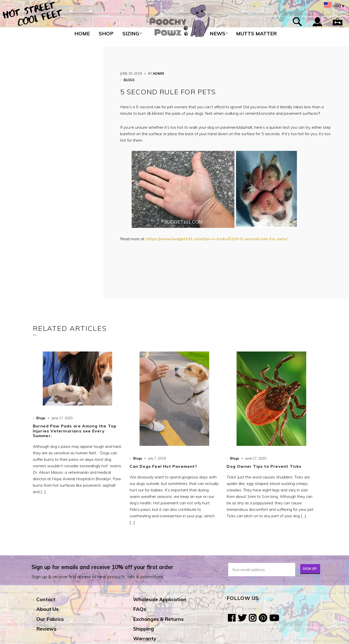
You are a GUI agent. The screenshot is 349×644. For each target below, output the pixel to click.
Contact (46, 599)
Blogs (129, 80)
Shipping (144, 629)
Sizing (131, 33)
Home (82, 33)
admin (158, 73)
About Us (47, 609)
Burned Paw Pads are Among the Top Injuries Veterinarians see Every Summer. (75, 431)
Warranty (145, 638)
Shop (106, 33)
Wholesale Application (160, 599)
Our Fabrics (50, 619)
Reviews (46, 629)
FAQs (140, 609)
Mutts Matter (256, 33)
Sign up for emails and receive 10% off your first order (102, 567)
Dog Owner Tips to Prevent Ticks (264, 466)
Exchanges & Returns (158, 619)
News (218, 33)
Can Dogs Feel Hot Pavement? (163, 466)
